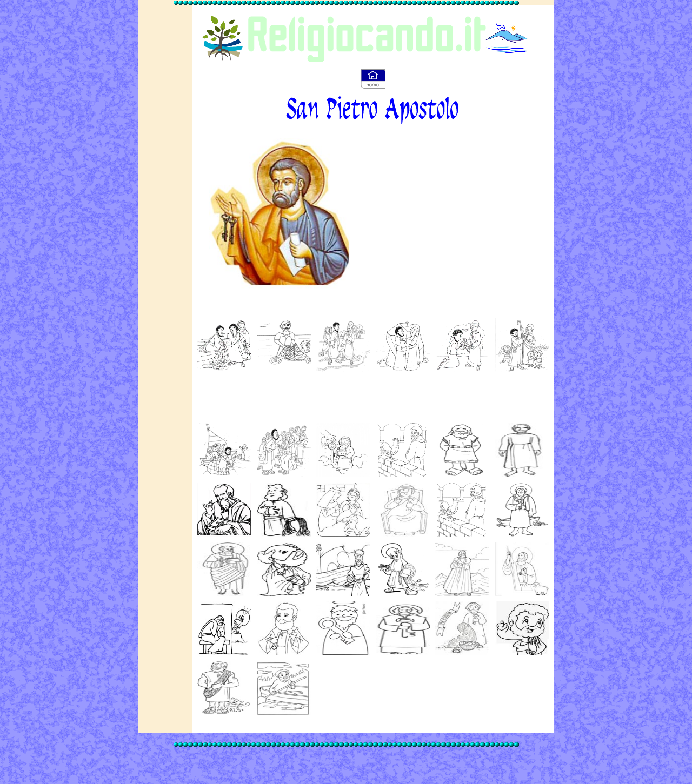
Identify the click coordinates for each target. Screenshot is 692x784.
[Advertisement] (444, 209)
